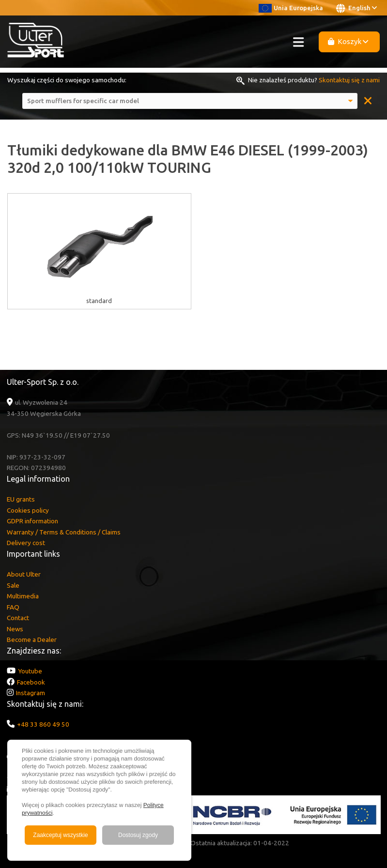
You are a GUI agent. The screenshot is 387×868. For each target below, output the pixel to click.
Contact (18, 618)
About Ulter (24, 574)
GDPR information (32, 521)
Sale (13, 585)
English (356, 8)
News (15, 629)
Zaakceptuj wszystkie (60, 835)
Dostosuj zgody (138, 835)
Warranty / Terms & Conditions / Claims (64, 532)
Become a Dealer (32, 640)
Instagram (31, 693)
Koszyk (348, 41)
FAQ (13, 607)
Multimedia (23, 596)
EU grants (21, 499)
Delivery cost (26, 543)
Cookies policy (28, 510)
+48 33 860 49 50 (43, 724)
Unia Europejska (291, 8)
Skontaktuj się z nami (349, 80)
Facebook (31, 682)
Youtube (30, 671)
